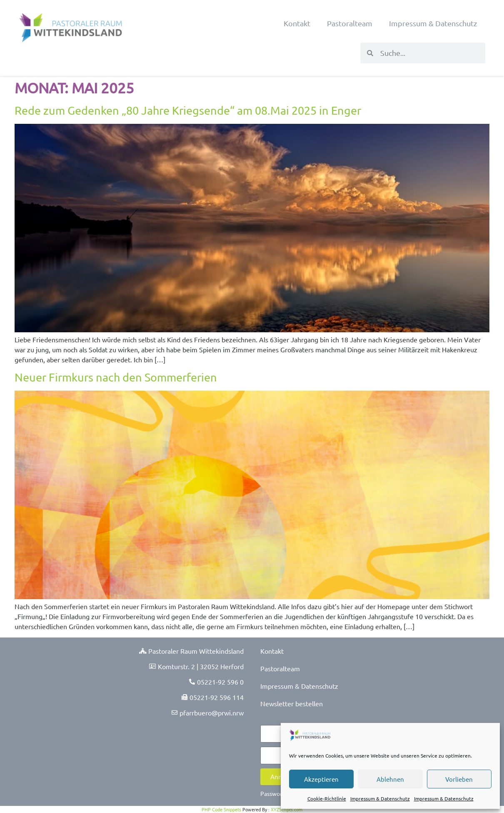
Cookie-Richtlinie (327, 798)
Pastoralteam (350, 23)
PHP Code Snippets (221, 809)
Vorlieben (459, 779)
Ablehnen (390, 779)
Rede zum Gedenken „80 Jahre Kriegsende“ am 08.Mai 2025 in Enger (188, 110)
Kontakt (297, 23)
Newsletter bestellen (292, 703)
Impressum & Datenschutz (380, 798)
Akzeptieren (321, 779)
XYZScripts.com (287, 809)
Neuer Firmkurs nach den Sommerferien (116, 377)
